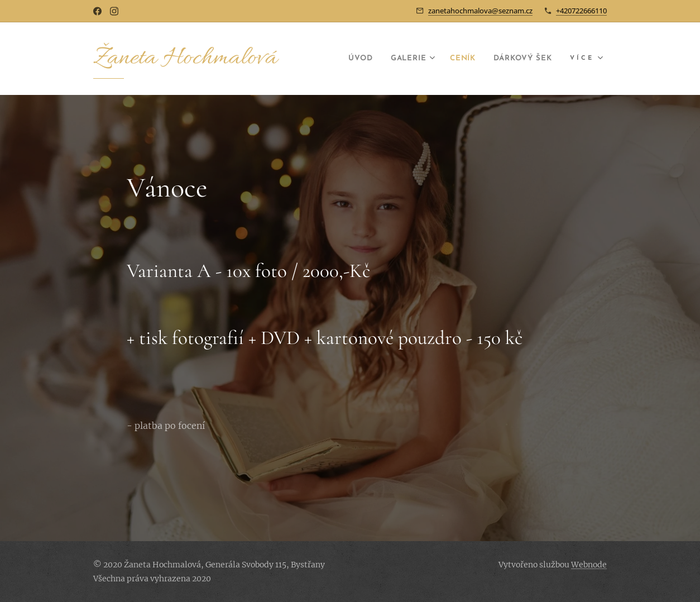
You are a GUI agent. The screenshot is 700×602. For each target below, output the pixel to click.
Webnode (589, 565)
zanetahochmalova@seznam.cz (480, 11)
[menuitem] (340, 59)
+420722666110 (581, 11)
